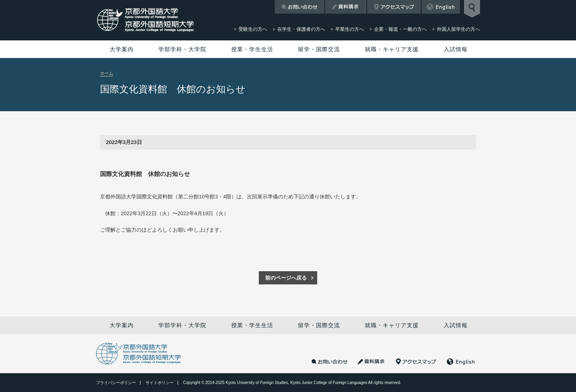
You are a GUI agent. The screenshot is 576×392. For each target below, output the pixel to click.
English (441, 7)
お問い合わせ (300, 7)
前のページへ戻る (286, 278)
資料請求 (346, 7)
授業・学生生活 (252, 49)
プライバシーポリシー (116, 383)
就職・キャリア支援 (392, 49)
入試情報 (456, 49)
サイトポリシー (160, 383)
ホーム (107, 73)
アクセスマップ (394, 7)
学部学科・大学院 (182, 49)
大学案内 (122, 49)
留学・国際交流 (319, 49)
